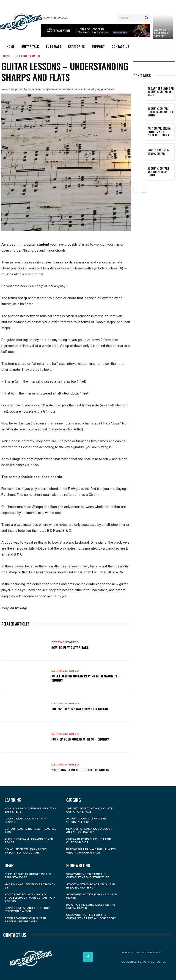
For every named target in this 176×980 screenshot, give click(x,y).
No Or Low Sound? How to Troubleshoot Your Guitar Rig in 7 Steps (30, 898)
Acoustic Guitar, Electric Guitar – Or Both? (159, 112)
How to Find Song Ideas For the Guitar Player (91, 906)
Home (7, 56)
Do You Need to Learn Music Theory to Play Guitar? (26, 851)
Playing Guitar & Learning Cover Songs (29, 841)
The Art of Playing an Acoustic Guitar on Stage (160, 92)
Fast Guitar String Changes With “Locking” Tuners (158, 132)
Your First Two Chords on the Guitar (80, 770)
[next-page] (144, 190)
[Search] (146, 18)
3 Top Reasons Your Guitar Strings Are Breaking (25, 920)
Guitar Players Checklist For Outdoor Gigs (89, 841)
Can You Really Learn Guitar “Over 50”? (162, 33)
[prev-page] (136, 190)
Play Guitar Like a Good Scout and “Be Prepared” (89, 830)
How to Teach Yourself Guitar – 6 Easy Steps (31, 810)
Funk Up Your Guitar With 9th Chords (80, 739)
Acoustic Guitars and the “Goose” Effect (160, 172)
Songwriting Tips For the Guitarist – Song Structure (88, 876)
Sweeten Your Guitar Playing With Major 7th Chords (85, 678)
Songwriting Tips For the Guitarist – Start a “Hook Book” (91, 916)
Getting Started (28, 56)
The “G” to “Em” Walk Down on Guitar (80, 709)
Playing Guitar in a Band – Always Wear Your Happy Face (91, 851)
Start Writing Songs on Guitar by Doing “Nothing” (91, 886)
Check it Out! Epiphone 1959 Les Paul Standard (28, 876)
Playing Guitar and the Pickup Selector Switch (27, 910)
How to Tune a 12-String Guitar (158, 152)
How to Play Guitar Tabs (70, 647)
